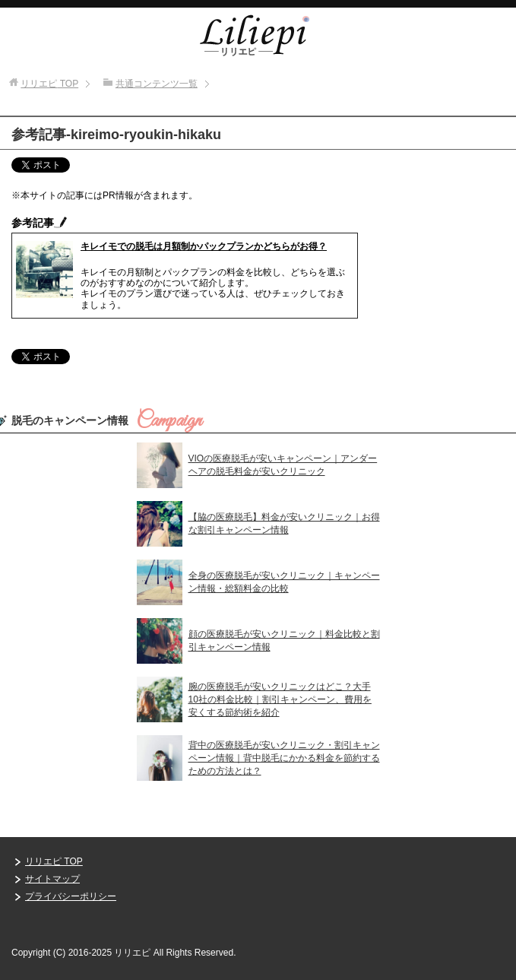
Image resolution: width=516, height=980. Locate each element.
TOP (49, 84)
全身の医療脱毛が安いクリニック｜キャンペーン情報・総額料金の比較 (284, 582)
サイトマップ (52, 879)
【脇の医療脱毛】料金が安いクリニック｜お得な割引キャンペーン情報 (284, 523)
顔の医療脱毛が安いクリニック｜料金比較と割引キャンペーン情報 (284, 641)
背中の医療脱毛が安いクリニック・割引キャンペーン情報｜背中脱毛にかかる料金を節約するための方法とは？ (284, 758)
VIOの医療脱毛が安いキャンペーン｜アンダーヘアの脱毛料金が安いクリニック (283, 465)
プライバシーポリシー (71, 896)
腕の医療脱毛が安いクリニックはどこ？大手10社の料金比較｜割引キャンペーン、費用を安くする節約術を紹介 (280, 699)
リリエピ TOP (54, 861)
